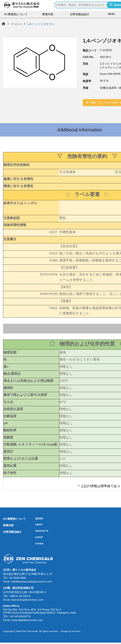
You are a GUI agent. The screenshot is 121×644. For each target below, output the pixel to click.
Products (17, 24)
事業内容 (48, 15)
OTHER (36, 544)
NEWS (36, 519)
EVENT (36, 537)
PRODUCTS (36, 531)
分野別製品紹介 (80, 15)
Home (3, 24)
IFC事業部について (16, 15)
